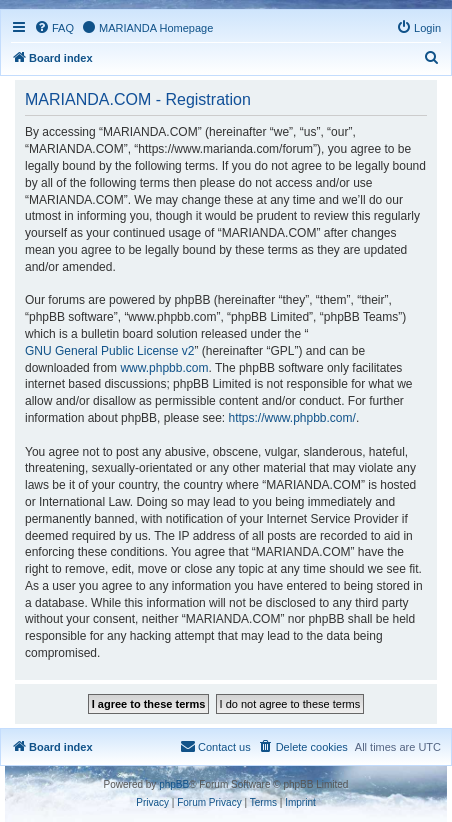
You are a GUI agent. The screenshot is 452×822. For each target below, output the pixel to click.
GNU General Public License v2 (109, 351)
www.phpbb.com (164, 368)
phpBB (174, 784)
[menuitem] (54, 28)
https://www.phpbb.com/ (291, 418)
